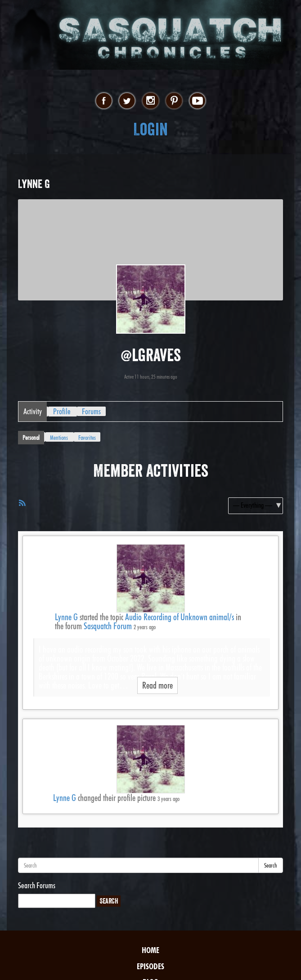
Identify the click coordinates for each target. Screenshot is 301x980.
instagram (150, 101)
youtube (197, 101)
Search (271, 865)
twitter (127, 101)
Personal (31, 438)
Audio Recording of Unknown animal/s (180, 617)
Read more (157, 685)
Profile (62, 411)
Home (150, 950)
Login (150, 129)
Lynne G (66, 617)
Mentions (59, 438)
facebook (104, 101)
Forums (91, 411)
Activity (33, 411)
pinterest (174, 101)
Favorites (87, 438)
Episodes (150, 966)
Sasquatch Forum (108, 626)
